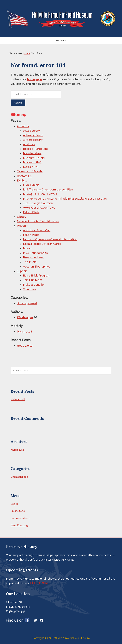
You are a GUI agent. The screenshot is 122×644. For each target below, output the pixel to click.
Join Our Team (33, 280)
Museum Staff (32, 162)
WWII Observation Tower (40, 208)
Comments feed (20, 518)
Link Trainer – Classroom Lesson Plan (48, 189)
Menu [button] (63, 41)
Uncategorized (27, 303)
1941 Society (31, 131)
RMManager (25, 317)
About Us (23, 126)
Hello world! (25, 346)
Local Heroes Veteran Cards (42, 244)
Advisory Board (33, 135)
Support (22, 271)
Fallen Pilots (31, 212)
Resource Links (33, 257)
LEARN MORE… (40, 583)
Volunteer (30, 289)
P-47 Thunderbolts (35, 253)
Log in (14, 504)
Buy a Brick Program (37, 276)
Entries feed (18, 511)
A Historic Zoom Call (37, 230)
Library (22, 217)
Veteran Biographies (37, 267)
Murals (27, 248)
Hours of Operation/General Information (50, 239)
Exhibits (22, 180)
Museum (23, 226)
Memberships (32, 153)
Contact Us (24, 176)
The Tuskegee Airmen (38, 203)
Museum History (34, 158)
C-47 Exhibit (31, 185)
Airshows (29, 144)
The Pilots (30, 262)
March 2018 (24, 332)
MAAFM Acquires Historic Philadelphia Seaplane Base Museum (65, 199)
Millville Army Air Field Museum (38, 221)
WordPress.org (19, 525)
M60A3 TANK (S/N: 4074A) (41, 194)
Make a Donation (34, 285)
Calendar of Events (30, 171)
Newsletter (31, 167)
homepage (35, 79)
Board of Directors (35, 149)
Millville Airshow (61, 19)
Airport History (33, 140)
